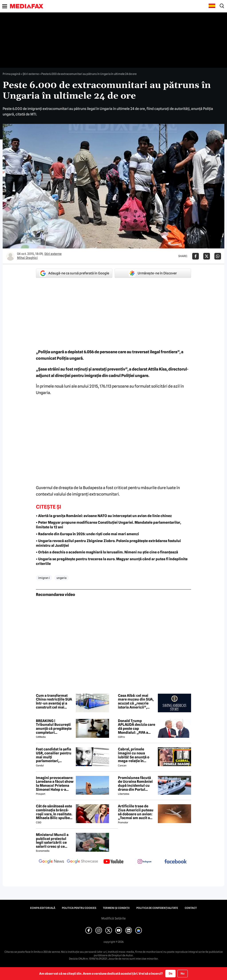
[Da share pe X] (207, 256)
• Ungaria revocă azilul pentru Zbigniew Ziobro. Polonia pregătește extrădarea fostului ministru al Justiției (108, 543)
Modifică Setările (113, 918)
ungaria (62, 578)
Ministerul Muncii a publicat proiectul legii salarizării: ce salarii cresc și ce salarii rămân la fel (52, 841)
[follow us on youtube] (113, 862)
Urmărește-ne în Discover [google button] (153, 273)
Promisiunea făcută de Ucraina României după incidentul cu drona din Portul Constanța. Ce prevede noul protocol (136, 784)
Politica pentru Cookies (79, 908)
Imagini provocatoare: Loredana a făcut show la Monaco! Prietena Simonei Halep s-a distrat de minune (55, 784)
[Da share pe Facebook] (196, 256)
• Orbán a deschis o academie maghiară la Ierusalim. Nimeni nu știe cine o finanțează (107, 552)
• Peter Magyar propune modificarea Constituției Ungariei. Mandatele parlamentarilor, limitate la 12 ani (109, 525)
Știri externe (31, 74)
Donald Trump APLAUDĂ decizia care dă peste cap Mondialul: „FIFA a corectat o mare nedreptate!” (137, 727)
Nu (183, 973)
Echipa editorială (43, 908)
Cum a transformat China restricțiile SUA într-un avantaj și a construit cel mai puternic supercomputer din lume (54, 701)
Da (170, 973)
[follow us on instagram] (145, 862)
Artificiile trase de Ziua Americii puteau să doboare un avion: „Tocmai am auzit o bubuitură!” (136, 812)
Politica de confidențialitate (157, 908)
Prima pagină (11, 74)
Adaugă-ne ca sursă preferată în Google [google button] (74, 273)
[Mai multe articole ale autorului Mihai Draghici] (10, 256)
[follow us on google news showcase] (82, 862)
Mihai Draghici (27, 258)
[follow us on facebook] (176, 862)
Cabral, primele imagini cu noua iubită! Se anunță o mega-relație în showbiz (134, 755)
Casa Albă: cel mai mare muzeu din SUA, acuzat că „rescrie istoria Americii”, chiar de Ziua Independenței (136, 701)
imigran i (44, 578)
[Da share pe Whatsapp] (218, 256)
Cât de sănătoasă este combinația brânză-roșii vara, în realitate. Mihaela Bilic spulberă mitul (55, 812)
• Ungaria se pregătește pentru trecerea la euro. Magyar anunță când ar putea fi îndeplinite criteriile (112, 561)
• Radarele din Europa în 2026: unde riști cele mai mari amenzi (87, 534)
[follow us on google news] (51, 862)
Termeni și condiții (116, 908)
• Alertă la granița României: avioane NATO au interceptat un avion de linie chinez (104, 516)
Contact (191, 908)
